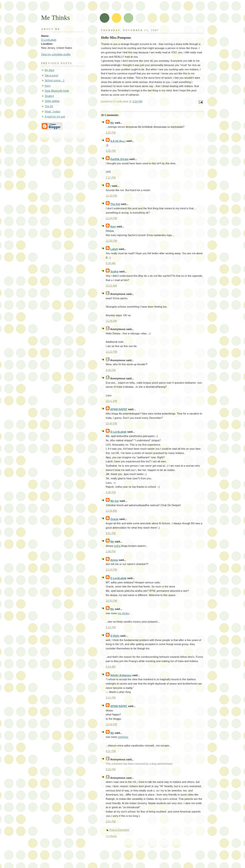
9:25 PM (111, 769)
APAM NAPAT (119, 409)
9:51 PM (111, 533)
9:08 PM (111, 370)
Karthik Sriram (119, 159)
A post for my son (55, 116)
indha (117, 546)
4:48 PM (111, 492)
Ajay (113, 227)
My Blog (50, 70)
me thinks (123, 613)
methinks (123, 737)
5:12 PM (111, 627)
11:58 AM (111, 511)
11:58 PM (111, 241)
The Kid (115, 204)
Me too (115, 501)
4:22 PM (111, 133)
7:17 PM (111, 177)
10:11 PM (111, 401)
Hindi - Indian (53, 111)
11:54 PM (111, 218)
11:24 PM (111, 569)
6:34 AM (111, 263)
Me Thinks (56, 18)
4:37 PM (111, 751)
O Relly (115, 636)
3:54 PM (137, 101)
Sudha (114, 271)
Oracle (114, 519)
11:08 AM (111, 321)
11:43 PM (111, 196)
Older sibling (52, 101)
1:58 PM (111, 551)
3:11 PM (111, 697)
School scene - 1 (55, 80)
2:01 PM (111, 821)
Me (112, 123)
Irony (48, 86)
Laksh (114, 249)
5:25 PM (111, 151)
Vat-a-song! (51, 75)
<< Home (111, 836)
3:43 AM (111, 667)
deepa (114, 560)
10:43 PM (111, 601)
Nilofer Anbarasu (121, 675)
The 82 (49, 106)
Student (49, 96)
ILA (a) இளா (118, 141)
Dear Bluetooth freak (57, 91)
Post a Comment (119, 830)
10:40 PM (111, 423)
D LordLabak (118, 432)
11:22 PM (111, 352)
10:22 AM (111, 286)
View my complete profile (56, 54)
